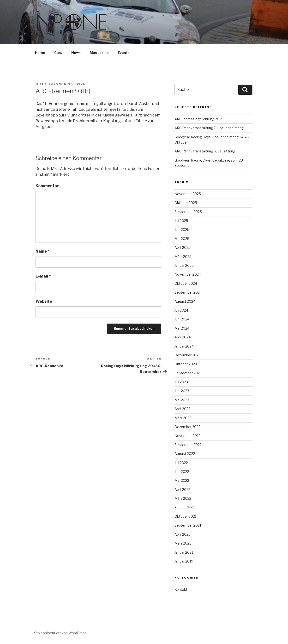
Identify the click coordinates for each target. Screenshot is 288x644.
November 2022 (188, 436)
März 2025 (183, 257)
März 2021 (183, 543)
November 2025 (188, 194)
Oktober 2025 (186, 203)
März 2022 (183, 498)
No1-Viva (77, 84)
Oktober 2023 (186, 364)
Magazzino (99, 53)
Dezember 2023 (187, 355)
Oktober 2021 (185, 516)
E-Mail (43, 276)
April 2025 (183, 247)
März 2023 (183, 418)
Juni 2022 (182, 472)
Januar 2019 (184, 561)
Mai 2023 (182, 400)
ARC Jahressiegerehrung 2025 (199, 119)
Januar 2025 (184, 265)
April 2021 (182, 534)
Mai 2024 (182, 328)
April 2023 (182, 409)
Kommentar (47, 186)
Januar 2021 (184, 552)
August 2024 (185, 301)
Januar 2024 (184, 346)
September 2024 (188, 292)
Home (40, 53)
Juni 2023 (182, 391)
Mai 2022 (182, 480)
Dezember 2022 (187, 427)
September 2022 (188, 445)
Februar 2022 (185, 508)
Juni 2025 (182, 229)
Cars (58, 53)
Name (42, 251)
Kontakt (181, 589)
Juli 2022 (181, 463)
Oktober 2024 (186, 283)
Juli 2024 (181, 310)
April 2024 (183, 337)
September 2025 (188, 212)
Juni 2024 (182, 319)
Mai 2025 (182, 239)
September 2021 (188, 525)
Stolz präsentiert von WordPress (60, 633)
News (76, 53)
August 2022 (185, 454)
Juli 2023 (181, 382)
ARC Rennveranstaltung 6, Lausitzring (205, 151)
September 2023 (188, 373)
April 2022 (182, 490)
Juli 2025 (181, 221)
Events (124, 53)
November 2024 (188, 274)
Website (44, 301)
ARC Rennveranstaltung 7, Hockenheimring (209, 128)
